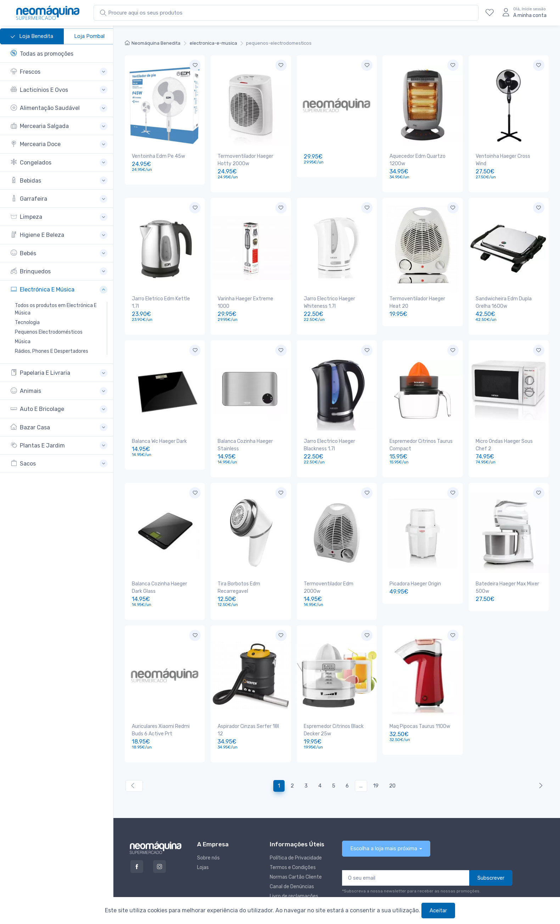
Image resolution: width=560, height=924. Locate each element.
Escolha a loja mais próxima (384, 824)
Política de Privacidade (296, 833)
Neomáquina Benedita (153, 43)
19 (376, 761)
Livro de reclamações (294, 871)
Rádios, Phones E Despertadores (52, 351)
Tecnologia (27, 322)
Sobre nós (208, 833)
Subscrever (491, 853)
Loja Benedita (32, 37)
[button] (59, 72)
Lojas (203, 843)
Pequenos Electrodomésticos (49, 332)
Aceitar (438, 911)
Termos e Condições (293, 843)
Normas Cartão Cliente (296, 852)
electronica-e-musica (213, 43)
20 (392, 761)
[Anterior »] (539, 761)
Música (23, 342)
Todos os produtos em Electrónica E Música (56, 309)
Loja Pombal (89, 36)
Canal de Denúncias (292, 862)
